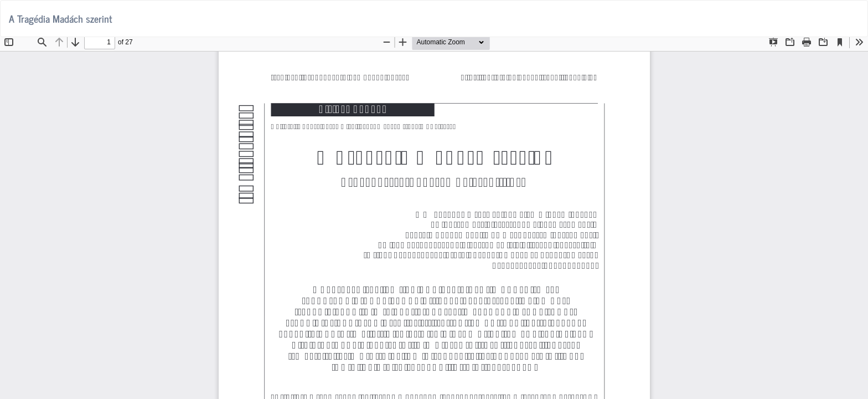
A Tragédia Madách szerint (60, 18)
